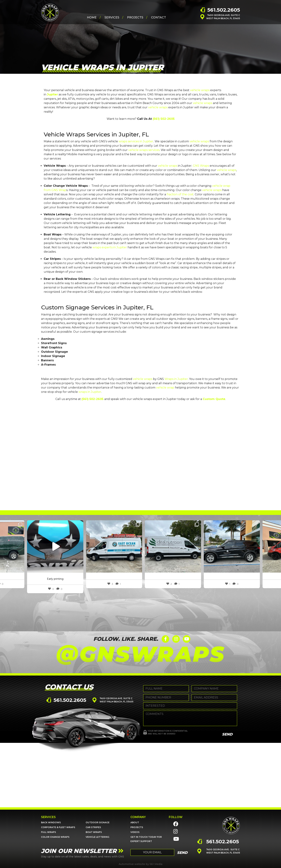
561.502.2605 (224, 11)
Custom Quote (214, 399)
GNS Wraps (201, 166)
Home (92, 18)
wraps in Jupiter (90, 392)
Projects (135, 18)
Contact (159, 18)
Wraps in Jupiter (176, 379)
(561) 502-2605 (164, 119)
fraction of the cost (180, 194)
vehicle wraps (200, 90)
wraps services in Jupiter (136, 141)
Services (112, 18)
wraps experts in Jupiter (110, 247)
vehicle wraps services (144, 150)
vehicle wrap (165, 388)
